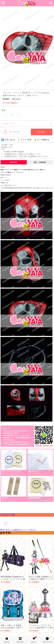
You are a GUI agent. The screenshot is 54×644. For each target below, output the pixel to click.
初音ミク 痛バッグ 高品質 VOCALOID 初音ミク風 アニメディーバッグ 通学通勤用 (12, 628)
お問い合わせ (8, 140)
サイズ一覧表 (25, 140)
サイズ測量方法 (42, 140)
